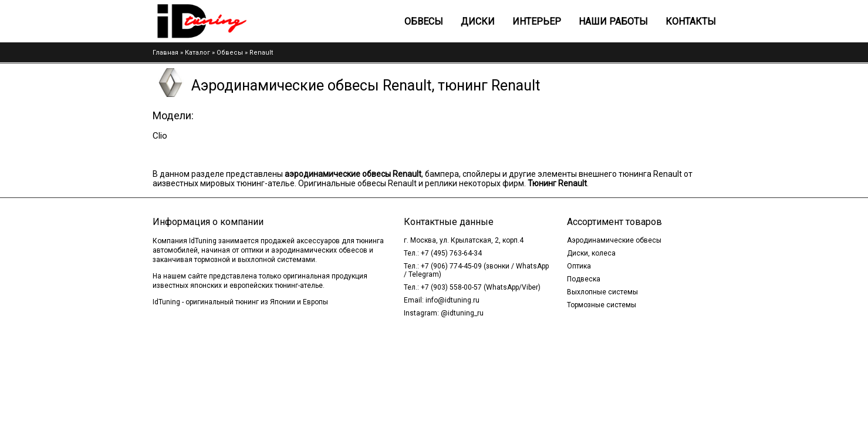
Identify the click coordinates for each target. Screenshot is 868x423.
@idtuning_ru (462, 313)
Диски (478, 21)
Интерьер (537, 21)
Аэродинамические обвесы (614, 240)
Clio (160, 136)
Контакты (691, 21)
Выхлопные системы (602, 292)
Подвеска (584, 279)
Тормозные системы (602, 305)
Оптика (579, 266)
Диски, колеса (591, 253)
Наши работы (613, 21)
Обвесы (424, 21)
